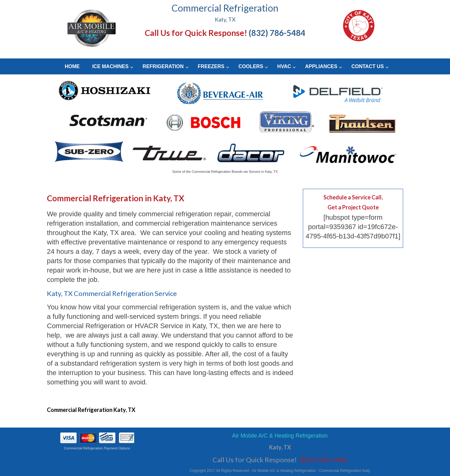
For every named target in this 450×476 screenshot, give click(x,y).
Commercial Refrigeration (225, 8)
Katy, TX (225, 19)
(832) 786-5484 (277, 33)
